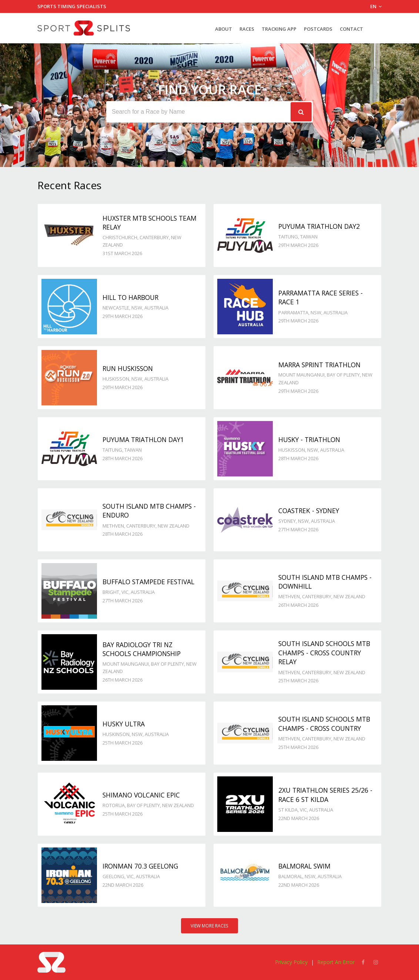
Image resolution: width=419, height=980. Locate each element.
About (224, 29)
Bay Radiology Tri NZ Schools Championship (142, 649)
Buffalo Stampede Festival (148, 582)
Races (247, 29)
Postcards (318, 29)
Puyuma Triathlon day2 (319, 226)
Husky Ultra (124, 724)
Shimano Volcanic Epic (141, 795)
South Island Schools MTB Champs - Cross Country (324, 724)
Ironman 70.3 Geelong (140, 866)
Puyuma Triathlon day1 (143, 439)
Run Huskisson (128, 368)
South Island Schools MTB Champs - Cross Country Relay (324, 653)
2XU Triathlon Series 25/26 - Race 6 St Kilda (325, 795)
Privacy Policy (291, 962)
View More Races (209, 926)
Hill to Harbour (130, 297)
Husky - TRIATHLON (309, 439)
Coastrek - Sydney (309, 511)
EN (376, 6)
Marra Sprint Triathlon (319, 365)
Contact (351, 29)
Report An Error (336, 962)
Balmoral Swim (304, 866)
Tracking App (279, 29)
